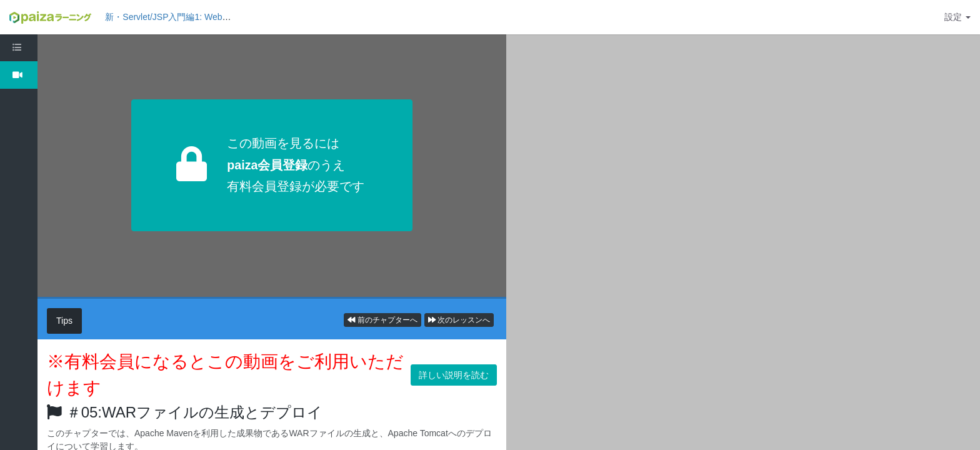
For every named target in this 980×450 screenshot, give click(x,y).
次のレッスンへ (459, 320)
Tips (64, 321)
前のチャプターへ (382, 320)
